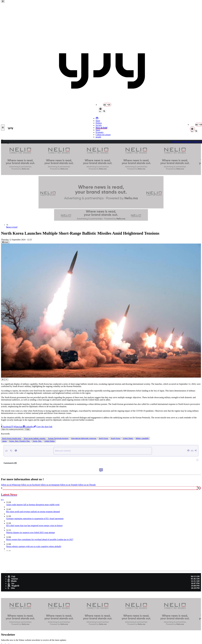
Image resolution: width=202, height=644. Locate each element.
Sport (98, 121)
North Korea (103, 438)
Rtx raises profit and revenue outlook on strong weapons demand (33, 512)
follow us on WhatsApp (11, 485)
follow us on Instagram (50, 485)
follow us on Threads (87, 485)
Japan (4, 441)
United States (128, 438)
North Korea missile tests (12, 438)
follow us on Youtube (69, 485)
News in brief (101, 128)
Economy (100, 132)
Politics (99, 123)
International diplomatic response (84, 438)
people (98, 137)
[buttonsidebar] (3, 1)
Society (99, 125)
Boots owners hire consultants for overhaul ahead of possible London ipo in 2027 (40, 539)
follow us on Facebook (31, 485)
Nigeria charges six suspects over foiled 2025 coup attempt (30, 532)
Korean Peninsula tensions (58, 438)
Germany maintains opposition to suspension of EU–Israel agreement (35, 519)
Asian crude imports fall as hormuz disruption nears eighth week (33, 505)
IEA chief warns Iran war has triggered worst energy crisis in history (34, 526)
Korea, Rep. (37, 441)
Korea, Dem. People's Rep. (20, 441)
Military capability (142, 438)
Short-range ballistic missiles (35, 438)
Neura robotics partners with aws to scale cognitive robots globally (34, 546)
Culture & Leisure (103, 135)
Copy (27, 429)
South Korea (115, 438)
